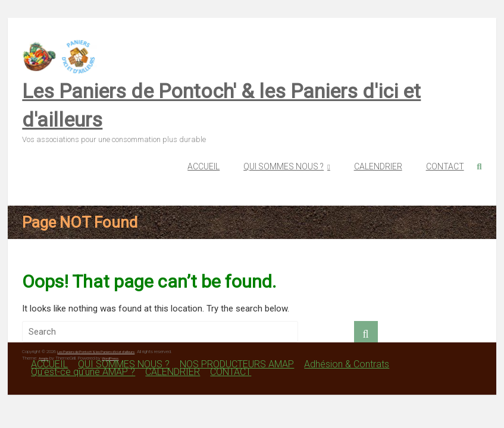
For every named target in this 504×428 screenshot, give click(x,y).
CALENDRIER (378, 166)
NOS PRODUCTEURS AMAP (237, 364)
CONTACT (445, 166)
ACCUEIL (204, 166)
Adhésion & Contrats (347, 364)
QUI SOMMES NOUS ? (284, 166)
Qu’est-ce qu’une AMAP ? (83, 372)
